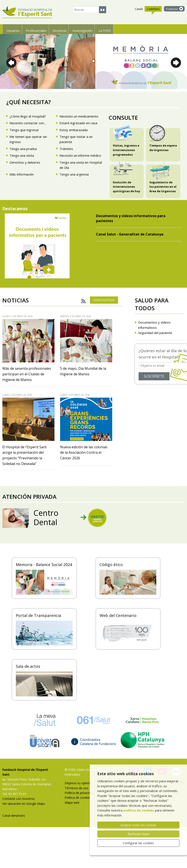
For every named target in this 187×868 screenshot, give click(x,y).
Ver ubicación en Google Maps (24, 804)
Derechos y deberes (25, 162)
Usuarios (16, 29)
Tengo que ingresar (24, 130)
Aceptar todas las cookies (138, 825)
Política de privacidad (79, 793)
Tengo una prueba (23, 149)
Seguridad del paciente (155, 333)
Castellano (153, 10)
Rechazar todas (138, 834)
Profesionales (46, 29)
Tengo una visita (22, 155)
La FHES (137, 29)
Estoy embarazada (74, 130)
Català (139, 9)
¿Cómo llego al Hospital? (28, 116)
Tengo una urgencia (74, 174)
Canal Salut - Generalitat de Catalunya (130, 234)
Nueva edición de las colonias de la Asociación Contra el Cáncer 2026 (84, 453)
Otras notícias (104, 300)
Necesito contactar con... (28, 123)
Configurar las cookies (138, 843)
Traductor (172, 9)
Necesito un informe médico (80, 155)
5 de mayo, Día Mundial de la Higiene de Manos (83, 371)
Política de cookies (78, 798)
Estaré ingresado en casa (78, 123)
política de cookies (139, 810)
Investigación (108, 29)
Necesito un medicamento (79, 116)
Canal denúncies (14, 816)
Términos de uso (77, 788)
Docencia (77, 29)
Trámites (66, 149)
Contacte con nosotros (19, 799)
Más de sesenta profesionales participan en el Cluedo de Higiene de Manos (27, 374)
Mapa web (72, 803)
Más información (22, 174)
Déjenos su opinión (78, 783)
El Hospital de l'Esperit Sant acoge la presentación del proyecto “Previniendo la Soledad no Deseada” (25, 455)
